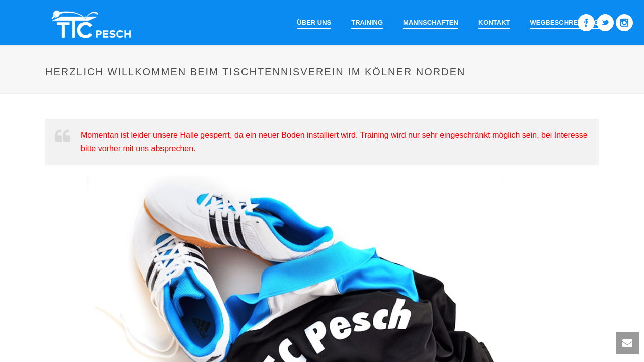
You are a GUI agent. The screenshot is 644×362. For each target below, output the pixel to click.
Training (367, 22)
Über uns (314, 22)
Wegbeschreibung (564, 22)
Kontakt (494, 22)
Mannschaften (431, 22)
